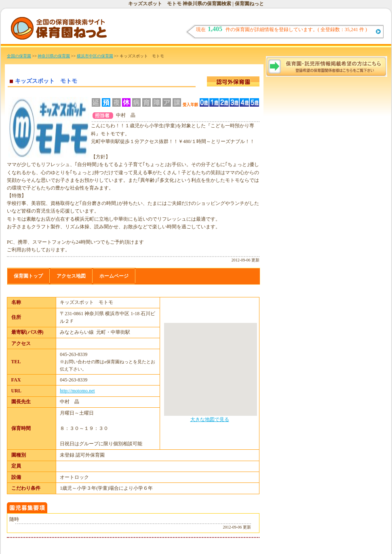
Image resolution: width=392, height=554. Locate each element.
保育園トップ (28, 276)
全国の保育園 (19, 56)
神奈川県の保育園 (54, 56)
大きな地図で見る (210, 419)
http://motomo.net (77, 391)
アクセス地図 (71, 276)
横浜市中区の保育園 (95, 56)
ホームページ (114, 276)
